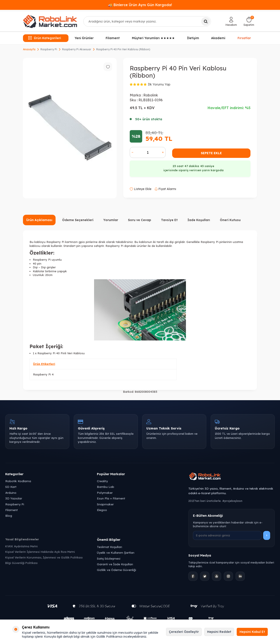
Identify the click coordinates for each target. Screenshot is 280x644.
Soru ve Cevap (140, 220)
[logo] (50, 21)
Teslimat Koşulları (109, 547)
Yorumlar (111, 220)
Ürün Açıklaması (39, 220)
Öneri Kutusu (230, 220)
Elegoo (102, 510)
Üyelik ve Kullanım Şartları (116, 552)
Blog (9, 516)
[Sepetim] (249, 21)
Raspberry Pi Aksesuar (77, 49)
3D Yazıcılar (14, 498)
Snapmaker (105, 504)
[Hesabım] (231, 21)
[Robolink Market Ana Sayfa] (232, 477)
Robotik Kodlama (18, 481)
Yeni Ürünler (84, 38)
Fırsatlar (244, 38)
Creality (102, 481)
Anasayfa (29, 49)
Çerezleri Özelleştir (184, 632)
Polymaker (105, 493)
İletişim (193, 38)
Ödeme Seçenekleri (78, 220)
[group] (70, 128)
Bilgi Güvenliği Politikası (21, 563)
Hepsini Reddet (219, 632)
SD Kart (11, 487)
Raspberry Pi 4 (43, 374)
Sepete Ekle (211, 153)
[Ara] (206, 21)
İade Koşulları (199, 220)
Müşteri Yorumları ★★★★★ (153, 38)
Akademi (218, 38)
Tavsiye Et (169, 220)
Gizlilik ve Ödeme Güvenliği (116, 570)
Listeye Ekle (141, 189)
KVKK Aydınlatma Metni (21, 546)
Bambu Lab (106, 487)
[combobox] (147, 21)
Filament (113, 38)
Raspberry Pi (49, 49)
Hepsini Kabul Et (252, 632)
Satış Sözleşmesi (109, 558)
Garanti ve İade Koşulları (115, 564)
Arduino (11, 493)
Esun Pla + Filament (111, 498)
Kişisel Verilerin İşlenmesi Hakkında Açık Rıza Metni (40, 552)
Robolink (151, 95)
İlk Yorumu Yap (159, 84)
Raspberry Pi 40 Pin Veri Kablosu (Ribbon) (123, 49)
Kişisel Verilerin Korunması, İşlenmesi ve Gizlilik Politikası (44, 557)
